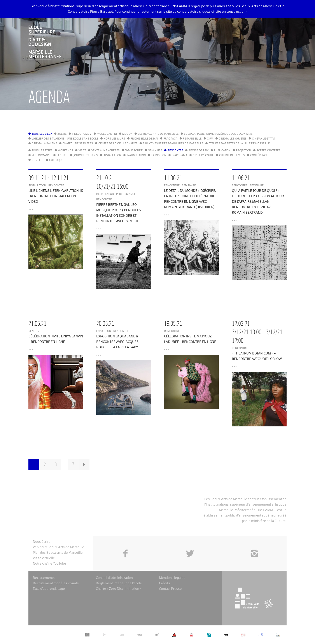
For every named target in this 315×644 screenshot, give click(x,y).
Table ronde (134, 151)
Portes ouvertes (269, 151)
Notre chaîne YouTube (49, 564)
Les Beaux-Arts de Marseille (158, 134)
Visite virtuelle (44, 558)
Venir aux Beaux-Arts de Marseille (59, 547)
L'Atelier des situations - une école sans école (65, 139)
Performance (41, 155)
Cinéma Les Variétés (233, 139)
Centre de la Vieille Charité (118, 144)
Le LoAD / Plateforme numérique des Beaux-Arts (218, 134)
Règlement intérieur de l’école (119, 583)
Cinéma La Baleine (44, 144)
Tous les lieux (42, 134)
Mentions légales (172, 578)
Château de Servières (78, 144)
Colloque (56, 160)
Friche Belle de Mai (144, 139)
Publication (222, 151)
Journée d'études (86, 155)
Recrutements (44, 578)
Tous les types (42, 151)
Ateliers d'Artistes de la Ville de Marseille (239, 144)
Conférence (259, 155)
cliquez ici (206, 12)
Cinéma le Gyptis (263, 139)
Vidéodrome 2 (82, 134)
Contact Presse (170, 589)
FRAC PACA (170, 139)
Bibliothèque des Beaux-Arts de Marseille (173, 144)
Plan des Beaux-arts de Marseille (58, 553)
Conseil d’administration (114, 578)
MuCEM (127, 134)
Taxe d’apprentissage (49, 589)
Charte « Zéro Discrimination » (119, 589)
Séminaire (155, 151)
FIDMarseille (192, 139)
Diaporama (179, 155)
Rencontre (175, 151)
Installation (112, 155)
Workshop (66, 151)
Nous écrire (42, 542)
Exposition (159, 155)
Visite (82, 151)
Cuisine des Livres (232, 155)
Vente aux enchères (106, 151)
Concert (38, 160)
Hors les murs (114, 139)
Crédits (164, 583)
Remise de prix (199, 151)
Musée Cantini (107, 134)
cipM (210, 139)
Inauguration (136, 155)
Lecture (62, 155)
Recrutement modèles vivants (56, 583)
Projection (244, 151)
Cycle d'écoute (203, 155)
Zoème (62, 134)
